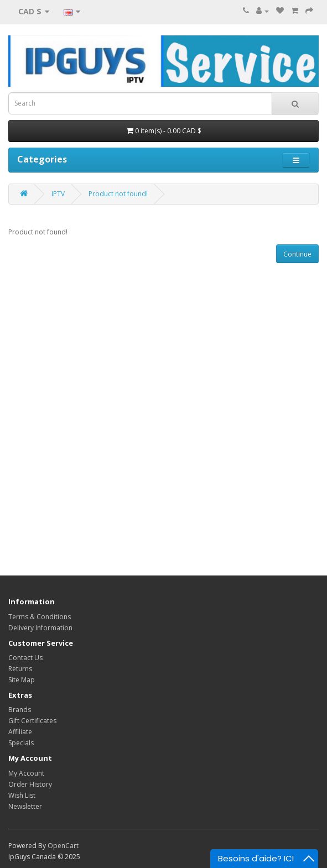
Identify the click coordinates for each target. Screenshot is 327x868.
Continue (297, 254)
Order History (30, 784)
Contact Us (25, 658)
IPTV (58, 194)
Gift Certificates (32, 721)
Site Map (22, 680)
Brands (20, 710)
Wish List (22, 795)
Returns (20, 669)
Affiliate (20, 732)
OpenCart (63, 846)
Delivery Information (40, 628)
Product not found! (118, 194)
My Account (26, 773)
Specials (21, 743)
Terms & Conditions (40, 617)
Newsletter (25, 806)
